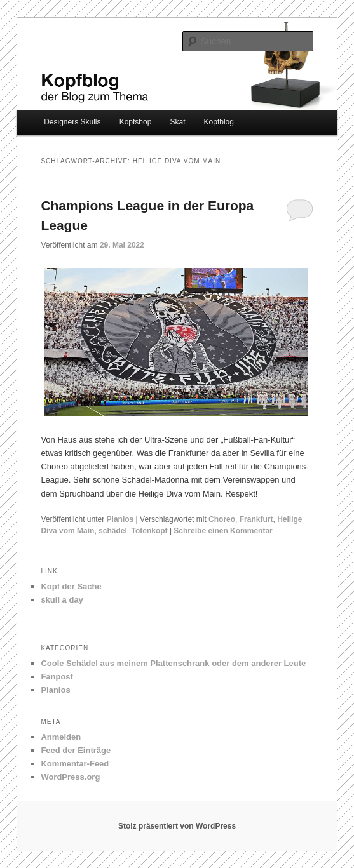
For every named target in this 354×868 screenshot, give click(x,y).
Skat (177, 122)
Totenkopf (149, 531)
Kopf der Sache (71, 586)
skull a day (62, 600)
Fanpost (57, 677)
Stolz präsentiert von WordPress (177, 826)
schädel (113, 531)
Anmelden (61, 737)
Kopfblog (219, 122)
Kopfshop (136, 122)
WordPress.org (70, 777)
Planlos (120, 519)
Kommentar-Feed (75, 764)
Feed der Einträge (76, 750)
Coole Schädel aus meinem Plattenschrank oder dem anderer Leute (173, 663)
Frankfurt (256, 519)
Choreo (222, 519)
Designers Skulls (72, 122)
